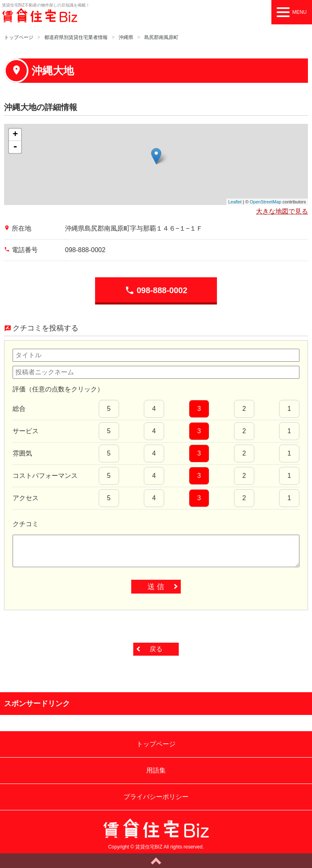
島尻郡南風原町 (161, 37)
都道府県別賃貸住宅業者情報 (76, 37)
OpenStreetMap (266, 202)
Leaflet (235, 202)
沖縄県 (126, 37)
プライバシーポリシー (156, 797)
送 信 (156, 587)
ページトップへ (156, 861)
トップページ (19, 37)
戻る (156, 649)
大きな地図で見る (282, 211)
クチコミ (26, 524)
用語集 (156, 770)
